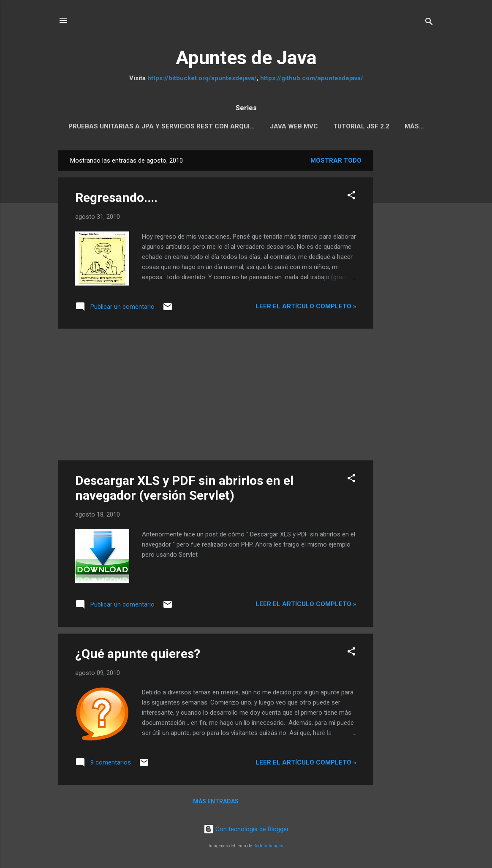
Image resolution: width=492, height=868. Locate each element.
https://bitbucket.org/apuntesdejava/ (202, 78)
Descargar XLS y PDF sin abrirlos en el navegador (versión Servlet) (184, 488)
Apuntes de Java (246, 58)
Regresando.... (116, 197)
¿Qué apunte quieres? (138, 654)
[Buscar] (429, 23)
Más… (414, 126)
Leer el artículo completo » (306, 306)
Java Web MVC (294, 126)
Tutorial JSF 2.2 (361, 126)
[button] (351, 197)
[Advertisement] (407, 277)
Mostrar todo (336, 161)
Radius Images (268, 846)
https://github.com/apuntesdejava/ (312, 78)
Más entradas (216, 801)
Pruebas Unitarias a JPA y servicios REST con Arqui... (162, 126)
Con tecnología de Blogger (246, 829)
